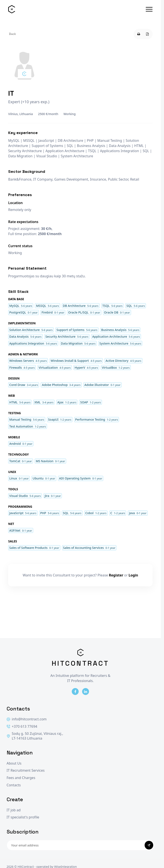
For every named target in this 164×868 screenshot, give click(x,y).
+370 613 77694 (22, 727)
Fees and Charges (21, 778)
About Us (14, 763)
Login (133, 575)
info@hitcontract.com (27, 719)
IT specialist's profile (23, 817)
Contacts (14, 785)
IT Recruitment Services (26, 770)
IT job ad (14, 810)
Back (12, 34)
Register (116, 575)
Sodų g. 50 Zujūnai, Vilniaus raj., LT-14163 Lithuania (35, 736)
